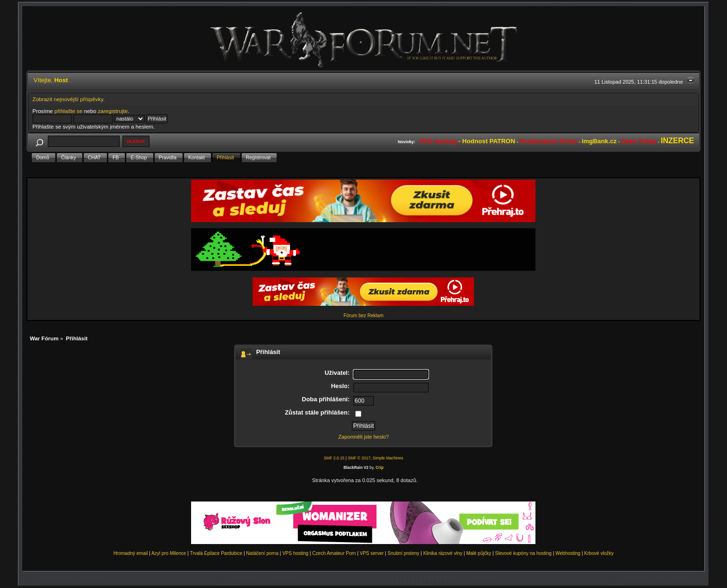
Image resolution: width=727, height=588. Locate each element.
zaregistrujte (113, 111)
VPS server (372, 553)
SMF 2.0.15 (334, 458)
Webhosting (568, 553)
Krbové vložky (599, 553)
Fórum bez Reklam (363, 316)
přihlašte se (68, 111)
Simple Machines (388, 458)
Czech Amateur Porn (334, 553)
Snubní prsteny (403, 553)
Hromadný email (131, 553)
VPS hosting (295, 553)
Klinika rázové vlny (443, 553)
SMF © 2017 (359, 458)
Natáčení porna (262, 553)
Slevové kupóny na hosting (524, 553)
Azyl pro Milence (169, 553)
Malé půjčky (479, 553)
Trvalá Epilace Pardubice (216, 553)
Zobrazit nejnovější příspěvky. (69, 99)
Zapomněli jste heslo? (363, 437)
